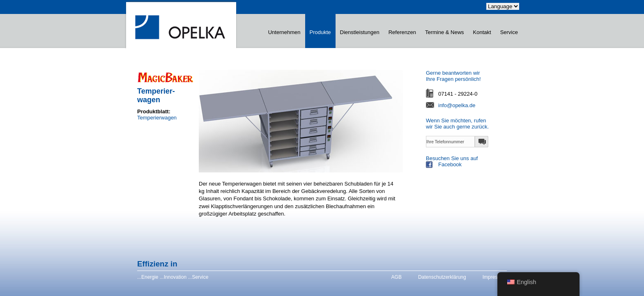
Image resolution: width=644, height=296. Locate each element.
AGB (397, 277)
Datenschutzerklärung (442, 277)
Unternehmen (284, 32)
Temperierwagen (157, 118)
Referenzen (402, 32)
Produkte (320, 32)
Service (509, 32)
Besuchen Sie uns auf (473, 162)
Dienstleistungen (360, 32)
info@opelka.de (457, 105)
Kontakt (482, 32)
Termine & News (445, 32)
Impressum (495, 277)
